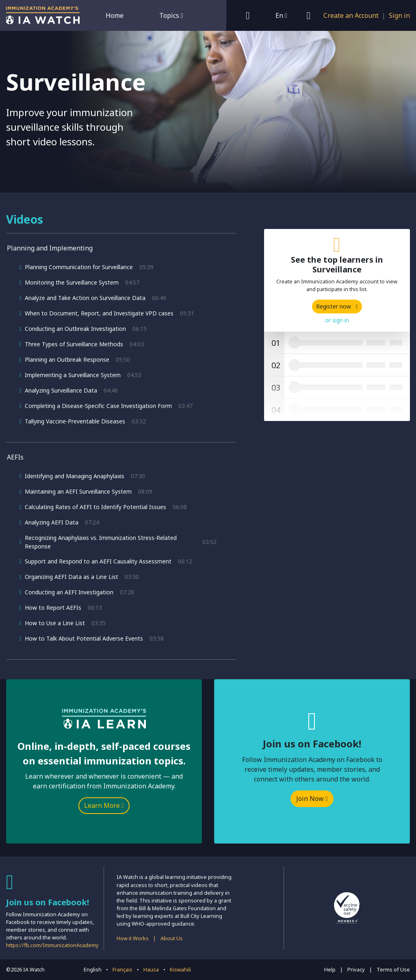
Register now (337, 306)
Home (115, 15)
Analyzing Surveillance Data (61, 390)
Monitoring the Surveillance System (72, 282)
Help (330, 969)
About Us (172, 938)
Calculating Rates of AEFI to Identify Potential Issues (95, 507)
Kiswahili (180, 969)
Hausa (151, 969)
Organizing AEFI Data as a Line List (71, 577)
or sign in (337, 320)
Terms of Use (393, 969)
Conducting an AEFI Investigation (69, 592)
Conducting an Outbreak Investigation (75, 329)
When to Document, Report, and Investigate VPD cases (99, 313)
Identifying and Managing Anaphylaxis (75, 476)
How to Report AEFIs (53, 608)
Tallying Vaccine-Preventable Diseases (75, 421)
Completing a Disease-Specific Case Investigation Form (98, 406)
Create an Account (351, 15)
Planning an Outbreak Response (67, 359)
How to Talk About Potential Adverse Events (84, 638)
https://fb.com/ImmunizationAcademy (52, 945)
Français (122, 969)
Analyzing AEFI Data (52, 522)
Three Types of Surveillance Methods (74, 344)
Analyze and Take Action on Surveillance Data (85, 298)
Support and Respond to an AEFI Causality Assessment (98, 561)
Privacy (356, 969)
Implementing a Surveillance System (73, 375)
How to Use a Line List (55, 623)
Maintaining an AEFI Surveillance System (78, 491)
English (93, 969)
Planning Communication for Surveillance (79, 267)
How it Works (133, 938)
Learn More (104, 805)
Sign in (399, 15)
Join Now (312, 799)
